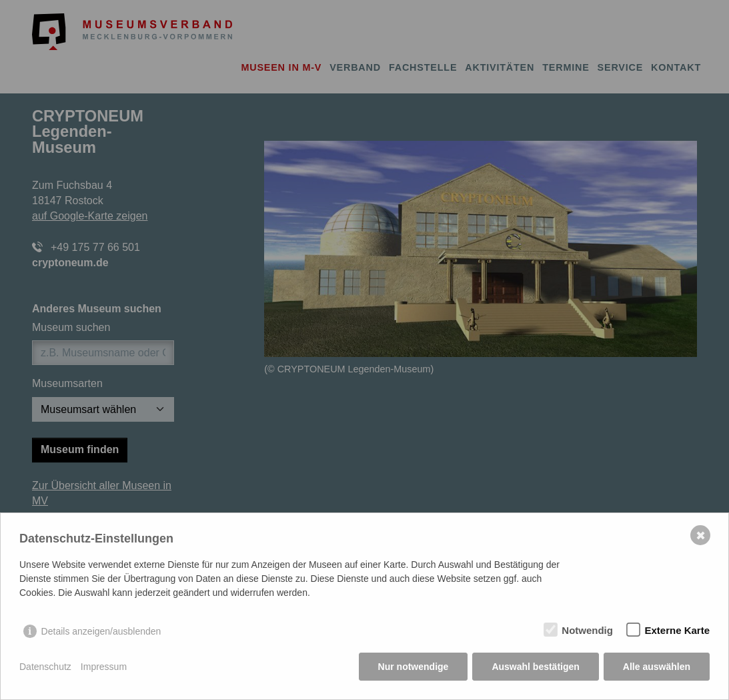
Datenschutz (45, 667)
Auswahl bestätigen (535, 667)
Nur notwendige (414, 667)
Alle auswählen (657, 667)
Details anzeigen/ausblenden (101, 631)
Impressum (104, 667)
